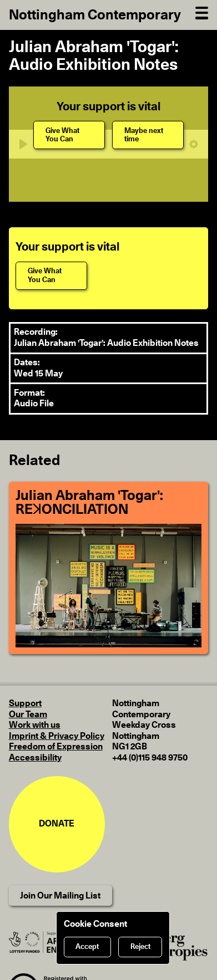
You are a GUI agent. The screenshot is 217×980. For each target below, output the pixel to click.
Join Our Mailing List (60, 896)
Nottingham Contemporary (95, 15)
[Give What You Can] (69, 135)
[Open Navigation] (202, 12)
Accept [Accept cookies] (87, 947)
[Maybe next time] (148, 135)
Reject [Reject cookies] (140, 947)
